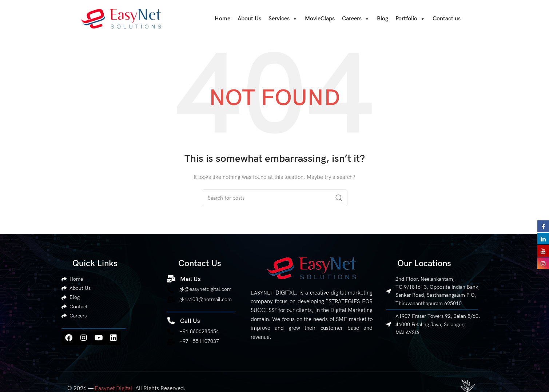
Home (222, 19)
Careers (356, 19)
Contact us (447, 19)
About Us (249, 19)
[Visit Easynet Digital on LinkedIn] (543, 238)
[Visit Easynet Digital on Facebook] (543, 226)
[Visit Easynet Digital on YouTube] (543, 251)
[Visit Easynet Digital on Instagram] (543, 263)
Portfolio (410, 19)
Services (283, 19)
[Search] (275, 198)
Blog (383, 19)
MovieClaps (320, 19)
